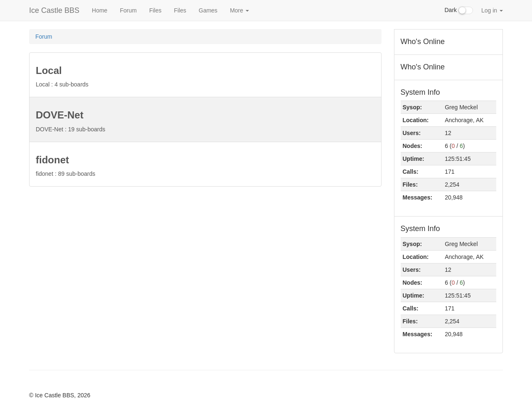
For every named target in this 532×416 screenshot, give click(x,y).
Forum (128, 10)
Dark (459, 10)
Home (100, 10)
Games (208, 10)
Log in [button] (492, 10)
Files (155, 10)
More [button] (239, 10)
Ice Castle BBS (54, 10)
